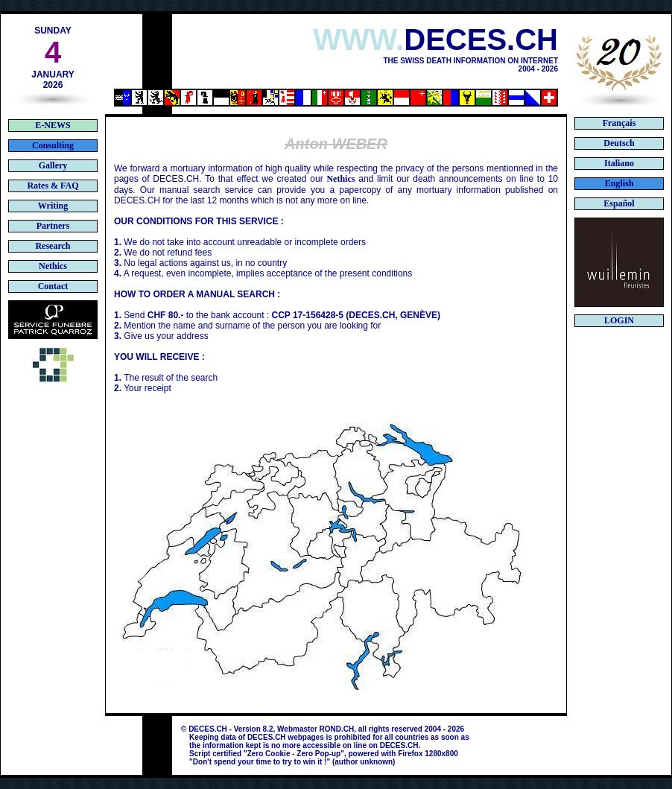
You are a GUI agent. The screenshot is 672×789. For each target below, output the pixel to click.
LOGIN (619, 320)
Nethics (340, 179)
